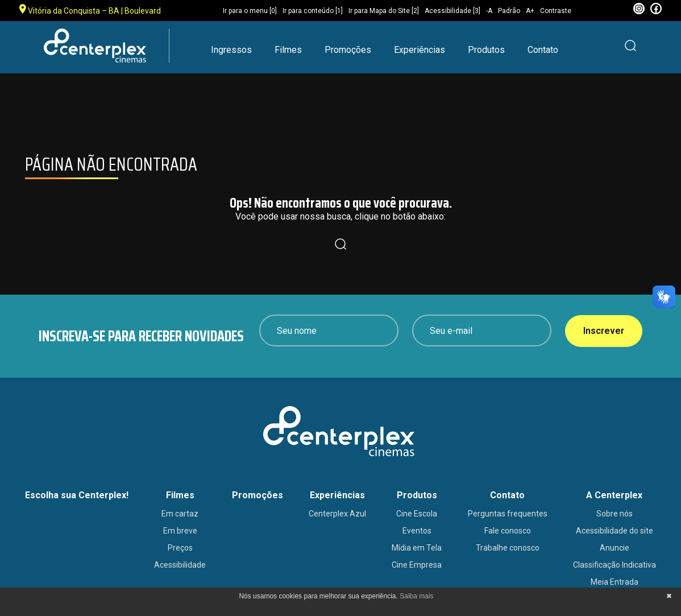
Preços (180, 548)
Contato (543, 50)
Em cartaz (180, 514)
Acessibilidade (180, 565)
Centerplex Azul (337, 514)
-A (489, 11)
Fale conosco (508, 531)
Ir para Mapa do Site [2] (384, 11)
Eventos (417, 531)
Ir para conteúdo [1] (313, 11)
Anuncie (614, 548)
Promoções (348, 50)
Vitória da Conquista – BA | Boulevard (90, 10)
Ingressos (231, 50)
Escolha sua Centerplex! (77, 495)
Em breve (180, 531)
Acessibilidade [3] (452, 11)
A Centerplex (614, 495)
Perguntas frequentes (508, 514)
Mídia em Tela (417, 548)
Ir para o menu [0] (250, 11)
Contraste (556, 11)
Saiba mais (416, 596)
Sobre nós (614, 514)
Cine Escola (417, 514)
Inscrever (604, 331)
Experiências (420, 50)
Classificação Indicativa (614, 565)
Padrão (509, 11)
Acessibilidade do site (614, 531)
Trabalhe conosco (508, 548)
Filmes (288, 50)
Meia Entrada (614, 582)
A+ (530, 11)
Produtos (486, 50)
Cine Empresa (417, 565)
